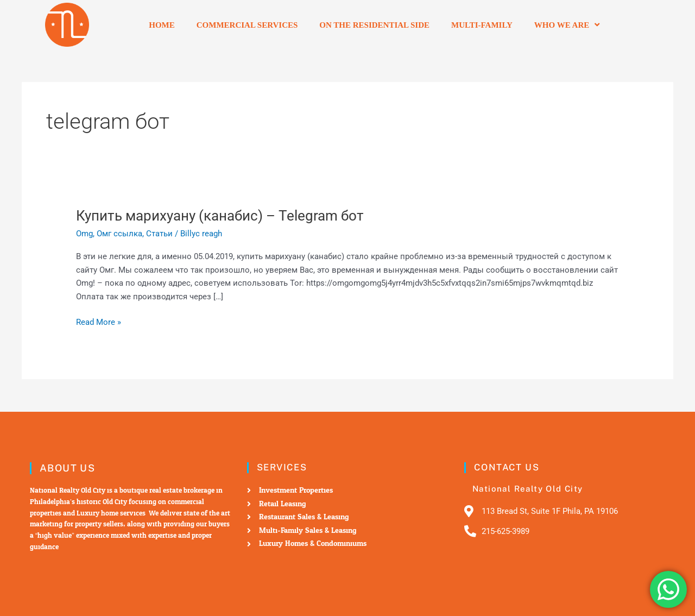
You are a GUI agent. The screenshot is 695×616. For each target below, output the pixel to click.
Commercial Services (247, 25)
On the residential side (374, 25)
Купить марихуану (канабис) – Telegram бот (220, 216)
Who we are (567, 25)
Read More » (99, 321)
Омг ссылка (119, 234)
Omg (84, 234)
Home (162, 25)
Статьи (159, 234)
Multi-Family (482, 25)
